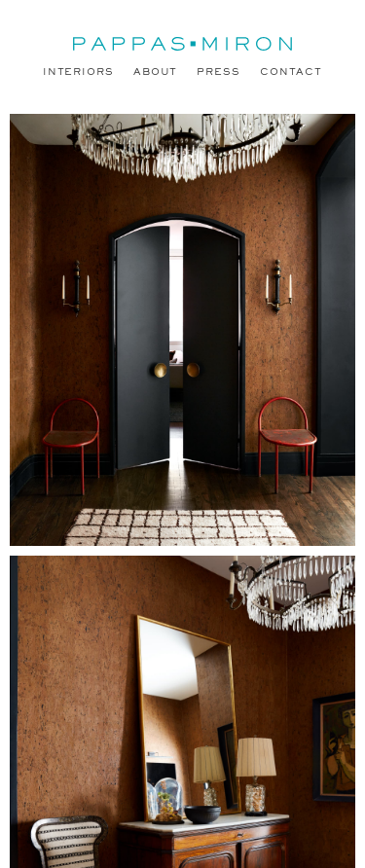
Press (219, 72)
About (156, 72)
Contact (291, 72)
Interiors (78, 72)
